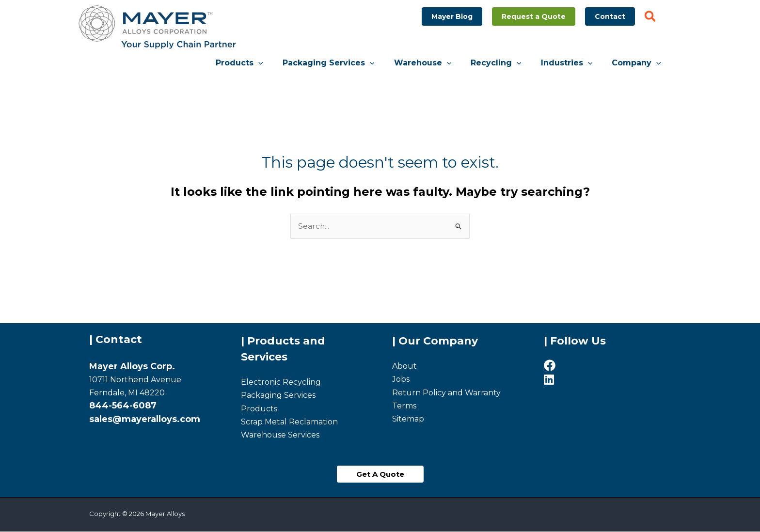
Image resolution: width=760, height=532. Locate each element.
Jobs (401, 380)
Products (259, 409)
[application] (280, 63)
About (404, 367)
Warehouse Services (280, 435)
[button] (452, 16)
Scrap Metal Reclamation (289, 422)
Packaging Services (278, 396)
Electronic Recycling (281, 383)
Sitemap (408, 419)
